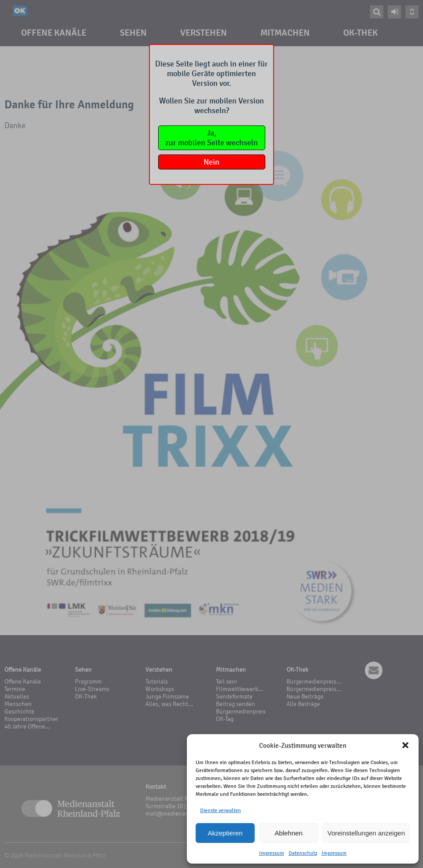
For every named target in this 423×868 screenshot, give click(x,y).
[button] (405, 745)
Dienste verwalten (221, 810)
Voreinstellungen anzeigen (366, 833)
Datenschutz (303, 853)
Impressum (272, 853)
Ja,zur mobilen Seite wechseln (211, 138)
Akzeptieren (225, 833)
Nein (211, 162)
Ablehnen (288, 833)
